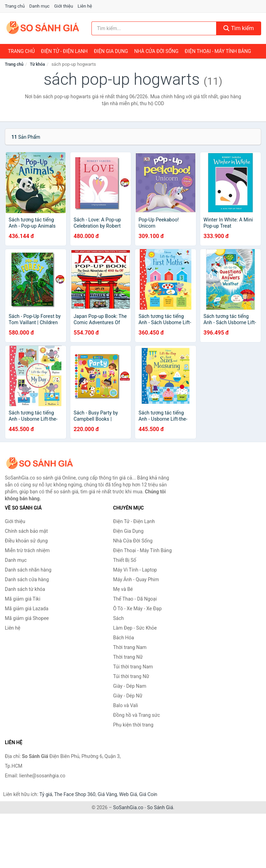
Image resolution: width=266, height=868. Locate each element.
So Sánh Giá (160, 807)
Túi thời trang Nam (133, 667)
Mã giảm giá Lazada (27, 609)
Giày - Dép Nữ (128, 696)
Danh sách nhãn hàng (28, 570)
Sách (119, 618)
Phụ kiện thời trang (133, 725)
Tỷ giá (46, 794)
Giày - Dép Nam (130, 686)
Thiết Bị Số (125, 560)
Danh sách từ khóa (25, 589)
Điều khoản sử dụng (26, 541)
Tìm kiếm (239, 28)
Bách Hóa (124, 638)
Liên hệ (85, 6)
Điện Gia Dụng (111, 51)
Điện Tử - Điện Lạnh (64, 51)
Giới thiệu (63, 6)
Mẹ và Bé (123, 589)
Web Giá (128, 794)
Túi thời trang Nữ (131, 676)
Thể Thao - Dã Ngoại (135, 599)
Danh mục (40, 6)
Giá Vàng (107, 794)
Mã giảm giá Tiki (23, 599)
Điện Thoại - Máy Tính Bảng (218, 51)
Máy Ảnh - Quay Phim (136, 579)
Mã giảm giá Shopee (27, 618)
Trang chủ (15, 6)
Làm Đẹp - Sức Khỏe (135, 628)
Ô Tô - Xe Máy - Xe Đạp (138, 609)
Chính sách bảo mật (26, 531)
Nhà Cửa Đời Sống (156, 51)
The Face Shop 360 (75, 794)
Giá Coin (148, 794)
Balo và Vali (126, 705)
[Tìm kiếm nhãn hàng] (154, 28)
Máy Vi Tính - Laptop (135, 570)
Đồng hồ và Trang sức (137, 715)
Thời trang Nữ (128, 657)
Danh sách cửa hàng (27, 579)
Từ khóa (37, 64)
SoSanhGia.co (128, 807)
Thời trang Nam (130, 647)
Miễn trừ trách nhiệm (27, 550)
